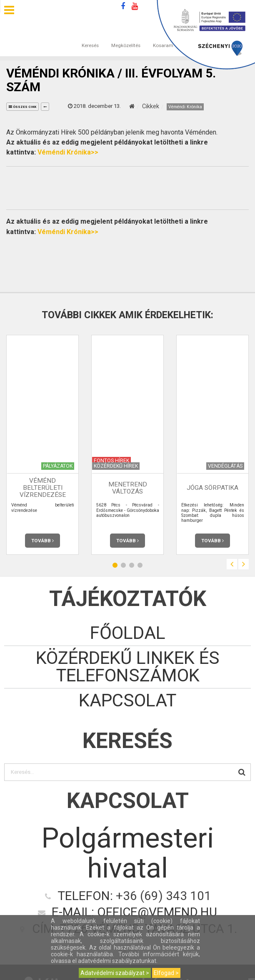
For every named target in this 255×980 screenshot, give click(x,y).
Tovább (42, 541)
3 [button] (132, 565)
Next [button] (244, 564)
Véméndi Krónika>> (68, 152)
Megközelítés (126, 37)
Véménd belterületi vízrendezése (43, 488)
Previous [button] (232, 564)
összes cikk (22, 107)
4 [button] (140, 565)
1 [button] (115, 565)
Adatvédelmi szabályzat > (115, 973)
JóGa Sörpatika (212, 488)
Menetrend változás (128, 488)
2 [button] (123, 565)
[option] (42, 445)
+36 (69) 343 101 (164, 896)
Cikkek (151, 106)
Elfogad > (166, 973)
